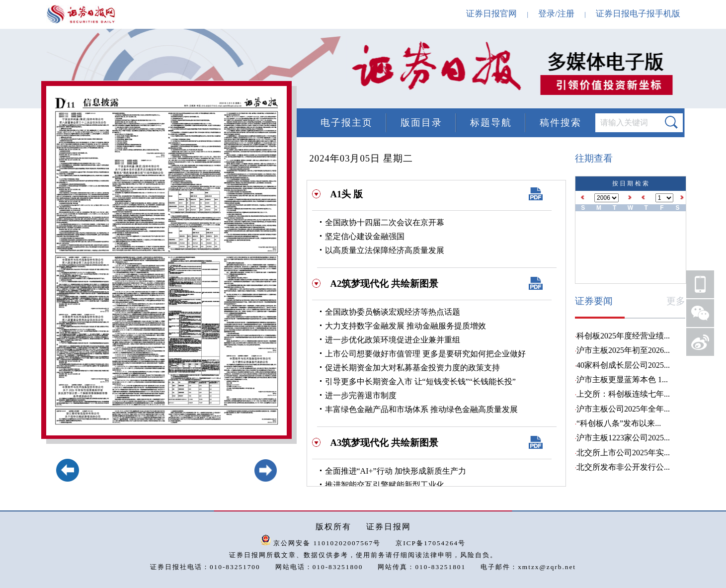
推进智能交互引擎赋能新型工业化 (385, 485)
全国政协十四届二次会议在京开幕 (385, 222)
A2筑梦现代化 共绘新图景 (384, 284)
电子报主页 (347, 123)
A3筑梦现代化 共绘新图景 (384, 443)
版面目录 (421, 123)
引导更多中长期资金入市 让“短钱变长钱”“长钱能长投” (420, 381)
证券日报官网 (491, 14)
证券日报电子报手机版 (638, 14)
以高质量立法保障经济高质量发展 (385, 250)
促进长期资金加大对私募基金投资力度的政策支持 (412, 368)
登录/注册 (556, 14)
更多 (676, 301)
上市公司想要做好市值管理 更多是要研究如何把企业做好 (425, 354)
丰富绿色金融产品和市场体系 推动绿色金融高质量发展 (421, 409)
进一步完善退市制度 (361, 395)
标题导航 (491, 123)
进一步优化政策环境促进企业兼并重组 (393, 340)
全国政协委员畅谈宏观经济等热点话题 (393, 312)
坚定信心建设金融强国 (365, 236)
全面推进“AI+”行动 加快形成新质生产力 (396, 471)
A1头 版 (347, 194)
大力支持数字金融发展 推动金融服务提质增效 (405, 326)
